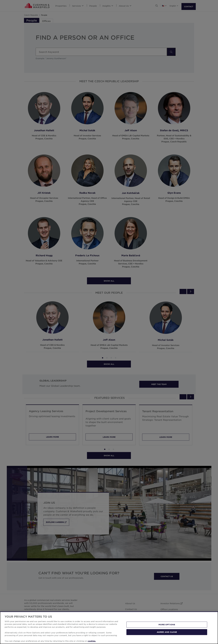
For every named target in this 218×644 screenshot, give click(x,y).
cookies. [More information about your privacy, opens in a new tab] (92, 641)
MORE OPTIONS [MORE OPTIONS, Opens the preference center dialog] (167, 625)
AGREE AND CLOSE (167, 632)
